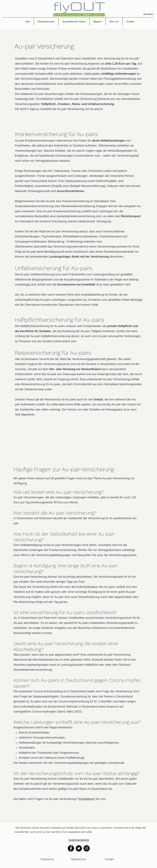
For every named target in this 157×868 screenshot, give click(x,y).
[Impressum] (47, 859)
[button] (46, 21)
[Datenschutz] (78, 859)
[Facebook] (71, 848)
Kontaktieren (86, 799)
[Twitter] (79, 848)
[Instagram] (87, 848)
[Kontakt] (109, 859)
